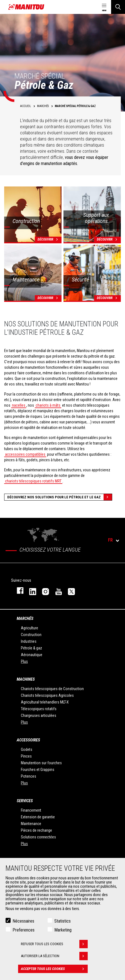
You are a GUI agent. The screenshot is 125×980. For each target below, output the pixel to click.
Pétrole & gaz (31, 648)
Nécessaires (23, 921)
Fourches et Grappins (38, 770)
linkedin (30, 590)
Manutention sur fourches (41, 763)
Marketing (63, 930)
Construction (31, 635)
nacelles (19, 405)
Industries (29, 641)
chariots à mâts (48, 405)
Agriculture (30, 628)
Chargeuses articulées (39, 715)
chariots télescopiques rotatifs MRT (33, 481)
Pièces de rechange (36, 830)
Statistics (62, 921)
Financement (31, 810)
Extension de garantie (38, 817)
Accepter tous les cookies (54, 969)
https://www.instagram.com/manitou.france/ (43, 590)
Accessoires (28, 740)
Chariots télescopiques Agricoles (47, 695)
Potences (29, 776)
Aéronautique (32, 655)
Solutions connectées (38, 837)
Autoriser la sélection (54, 956)
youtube (56, 590)
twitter (69, 590)
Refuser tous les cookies (54, 944)
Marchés (25, 618)
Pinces (26, 756)
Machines (26, 679)
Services (25, 801)
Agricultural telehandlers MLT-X (45, 702)
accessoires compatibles (25, 454)
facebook (17, 590)
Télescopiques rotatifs (39, 709)
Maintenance (31, 824)
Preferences (24, 930)
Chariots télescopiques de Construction (52, 689)
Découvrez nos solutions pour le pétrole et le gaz (60, 497)
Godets (27, 749)
